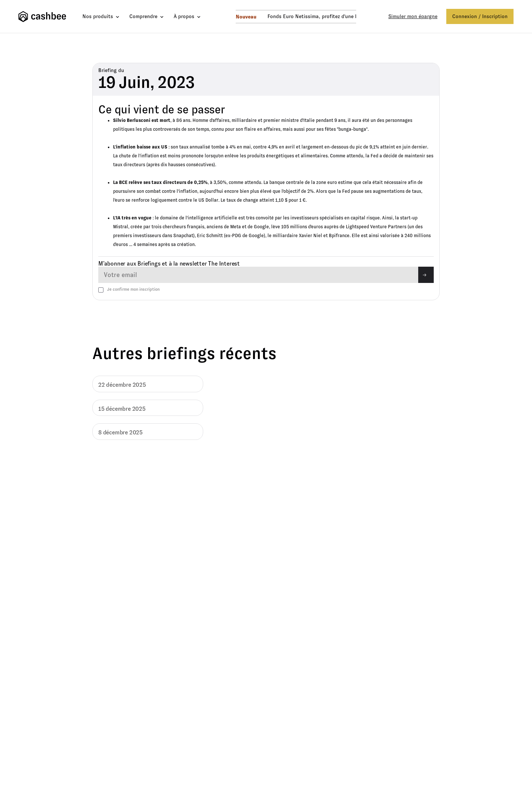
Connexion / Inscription (480, 16)
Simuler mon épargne (413, 16)
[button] (101, 16)
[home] (44, 17)
